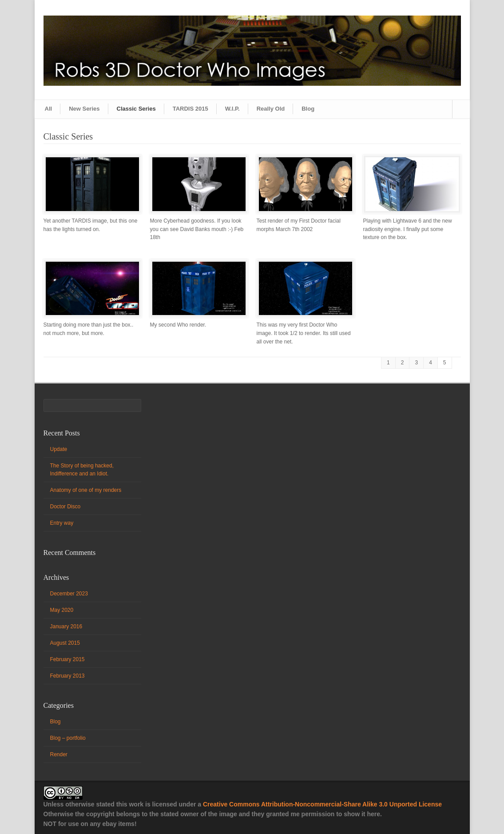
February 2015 (67, 659)
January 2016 (66, 626)
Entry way (62, 523)
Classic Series (136, 109)
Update (59, 449)
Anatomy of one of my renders (86, 490)
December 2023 (69, 594)
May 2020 (62, 610)
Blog (308, 109)
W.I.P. (232, 109)
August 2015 (65, 643)
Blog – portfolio (68, 738)
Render (59, 754)
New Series (84, 109)
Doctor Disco (65, 507)
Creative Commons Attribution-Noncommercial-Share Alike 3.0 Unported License (322, 804)
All (49, 109)
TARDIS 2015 (190, 109)
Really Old (271, 109)
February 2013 (67, 676)
